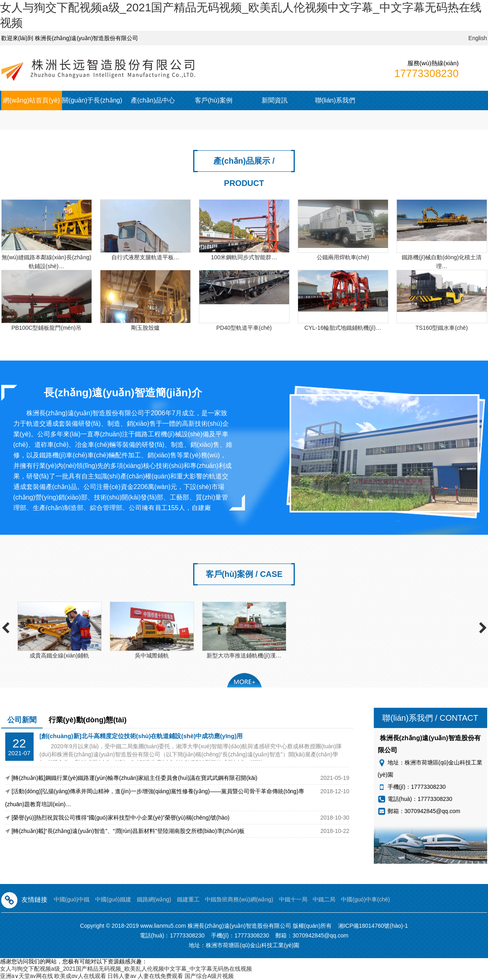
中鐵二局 (324, 899)
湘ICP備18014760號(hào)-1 (373, 926)
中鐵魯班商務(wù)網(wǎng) (239, 899)
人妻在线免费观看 (160, 976)
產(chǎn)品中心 (153, 100)
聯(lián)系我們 (335, 100)
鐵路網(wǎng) (154, 899)
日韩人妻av (122, 976)
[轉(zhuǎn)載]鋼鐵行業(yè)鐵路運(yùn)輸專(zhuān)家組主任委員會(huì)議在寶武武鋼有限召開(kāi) (135, 778)
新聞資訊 (275, 100)
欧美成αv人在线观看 (80, 976)
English (478, 38)
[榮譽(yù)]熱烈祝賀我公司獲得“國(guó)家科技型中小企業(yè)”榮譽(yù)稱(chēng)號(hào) (121, 818)
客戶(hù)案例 (213, 100)
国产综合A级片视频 (209, 976)
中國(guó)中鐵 (72, 899)
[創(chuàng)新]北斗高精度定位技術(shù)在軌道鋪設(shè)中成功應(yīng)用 (141, 736)
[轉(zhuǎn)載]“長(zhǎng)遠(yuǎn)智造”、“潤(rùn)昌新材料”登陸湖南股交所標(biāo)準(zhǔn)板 (128, 831)
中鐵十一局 (293, 899)
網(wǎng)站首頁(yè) (31, 100)
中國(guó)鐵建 (113, 899)
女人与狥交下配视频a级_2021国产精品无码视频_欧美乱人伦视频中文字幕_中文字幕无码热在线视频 (126, 969)
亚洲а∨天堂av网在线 (27, 976)
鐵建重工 (188, 899)
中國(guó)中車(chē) (365, 899)
